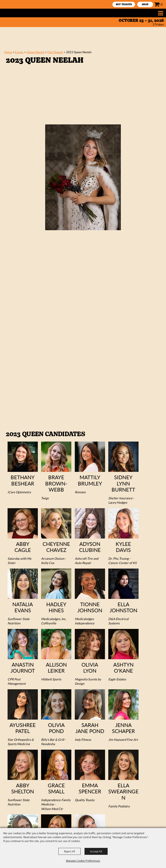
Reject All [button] (69, 851)
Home (8, 52)
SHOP (145, 5)
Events (19, 52)
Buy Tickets (124, 5)
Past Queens (55, 52)
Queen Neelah (35, 52)
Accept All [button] (96, 851)
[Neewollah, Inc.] (18, 13)
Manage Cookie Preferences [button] (83, 861)
